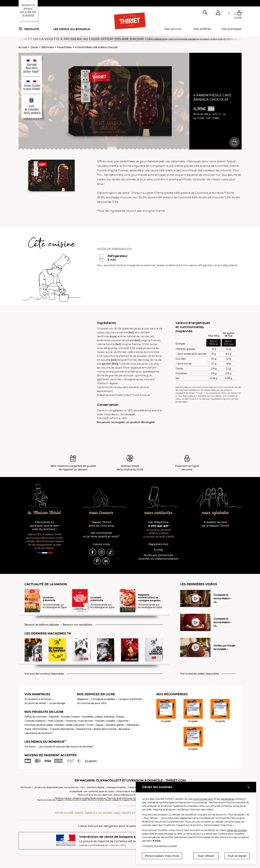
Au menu (30, 747)
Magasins (83, 699)
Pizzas (120, 717)
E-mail (159, 550)
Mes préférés (202, 29)
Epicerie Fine (84, 729)
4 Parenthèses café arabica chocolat (96, 47)
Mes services (173, 29)
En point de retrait (35, 703)
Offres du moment (36, 717)
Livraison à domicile (130, 699)
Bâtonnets (48, 47)
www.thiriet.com (203, 799)
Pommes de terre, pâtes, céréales (44, 725)
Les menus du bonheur (72, 29)
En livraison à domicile (38, 699)
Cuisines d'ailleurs (35, 721)
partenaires (228, 799)
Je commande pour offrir (92, 703)
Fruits (90, 725)
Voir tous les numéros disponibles (44, 674)
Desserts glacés (115, 725)
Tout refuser (206, 856)
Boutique (124, 729)
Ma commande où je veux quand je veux (102, 535)
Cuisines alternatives (62, 729)
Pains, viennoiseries (36, 729)
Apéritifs (54, 717)
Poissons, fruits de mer (79, 721)
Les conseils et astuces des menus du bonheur (67, 747)
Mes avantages (231, 29)
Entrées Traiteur (71, 717)
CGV (83, 787)
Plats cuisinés (56, 721)
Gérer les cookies (237, 830)
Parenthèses (64, 47)
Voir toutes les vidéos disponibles (200, 674)
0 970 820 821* (159, 526)
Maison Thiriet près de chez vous (102, 524)
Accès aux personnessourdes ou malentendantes (158, 557)
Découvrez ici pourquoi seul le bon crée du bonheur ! (45, 526)
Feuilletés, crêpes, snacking (98, 717)
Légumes (123, 721)
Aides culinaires (75, 725)
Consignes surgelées (103, 699)
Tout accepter (237, 856)
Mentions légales (96, 787)
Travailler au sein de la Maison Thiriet (215, 524)
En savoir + (91, 761)
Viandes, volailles (105, 721)
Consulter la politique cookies (159, 846)
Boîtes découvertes (105, 729)
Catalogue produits (116, 787)
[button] (218, 13)
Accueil (23, 47)
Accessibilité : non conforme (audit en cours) (92, 791)
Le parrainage (57, 703)
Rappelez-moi (158, 544)
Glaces (34, 47)
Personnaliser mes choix (162, 856)
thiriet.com (26, 787)
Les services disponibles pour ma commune (56, 787)
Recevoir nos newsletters (78, 625)
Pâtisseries (133, 725)
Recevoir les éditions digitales (42, 625)
